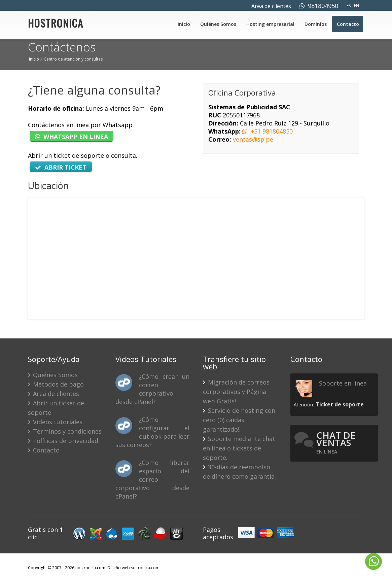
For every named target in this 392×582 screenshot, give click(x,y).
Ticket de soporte (340, 404)
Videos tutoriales (55, 422)
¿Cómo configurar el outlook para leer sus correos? (152, 432)
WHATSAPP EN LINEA (72, 137)
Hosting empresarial (270, 24)
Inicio (184, 24)
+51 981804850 (268, 131)
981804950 (319, 6)
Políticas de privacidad (63, 441)
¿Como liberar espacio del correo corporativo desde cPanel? (152, 479)
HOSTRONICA (56, 25)
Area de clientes (271, 6)
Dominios (316, 24)
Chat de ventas (336, 442)
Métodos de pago (56, 384)
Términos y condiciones (65, 431)
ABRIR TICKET (61, 167)
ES (349, 6)
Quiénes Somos (218, 24)
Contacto (348, 24)
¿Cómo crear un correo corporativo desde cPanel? (152, 389)
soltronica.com (145, 568)
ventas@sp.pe (253, 139)
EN (357, 6)
